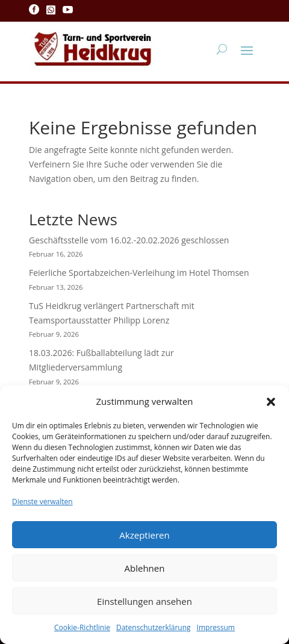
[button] (271, 402)
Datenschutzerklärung (154, 627)
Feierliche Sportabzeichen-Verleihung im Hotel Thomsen (139, 273)
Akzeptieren (144, 535)
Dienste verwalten (42, 502)
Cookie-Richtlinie (82, 627)
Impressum (216, 627)
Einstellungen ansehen (144, 601)
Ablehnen (145, 568)
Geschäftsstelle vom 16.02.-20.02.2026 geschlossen (129, 240)
